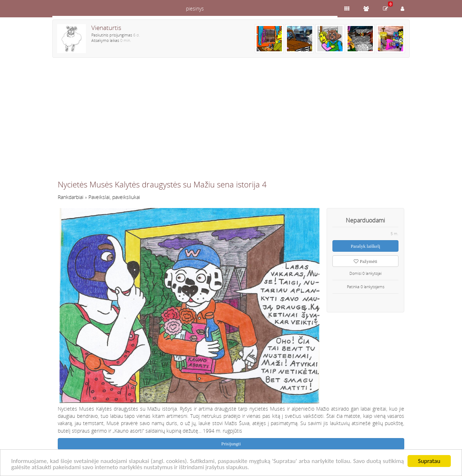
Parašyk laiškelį (366, 246)
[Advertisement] (231, 122)
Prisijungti (231, 444)
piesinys (195, 8)
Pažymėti (365, 261)
